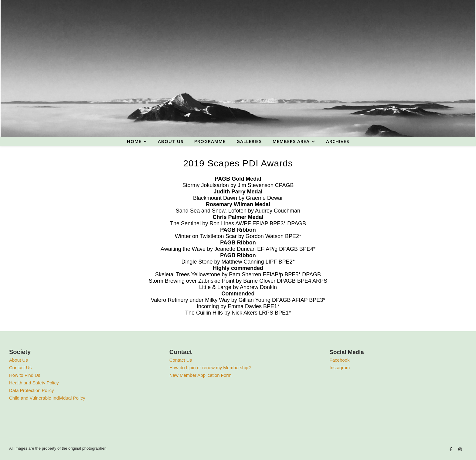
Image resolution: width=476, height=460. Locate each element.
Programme (210, 141)
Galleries (249, 141)
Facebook (340, 360)
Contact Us (20, 368)
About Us (19, 360)
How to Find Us (25, 375)
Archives (338, 141)
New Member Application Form (201, 375)
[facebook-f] (451, 449)
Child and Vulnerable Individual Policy (47, 398)
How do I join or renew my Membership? (210, 368)
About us (171, 141)
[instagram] (460, 449)
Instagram (340, 368)
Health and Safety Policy (34, 383)
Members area (291, 141)
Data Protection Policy (32, 390)
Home (134, 141)
